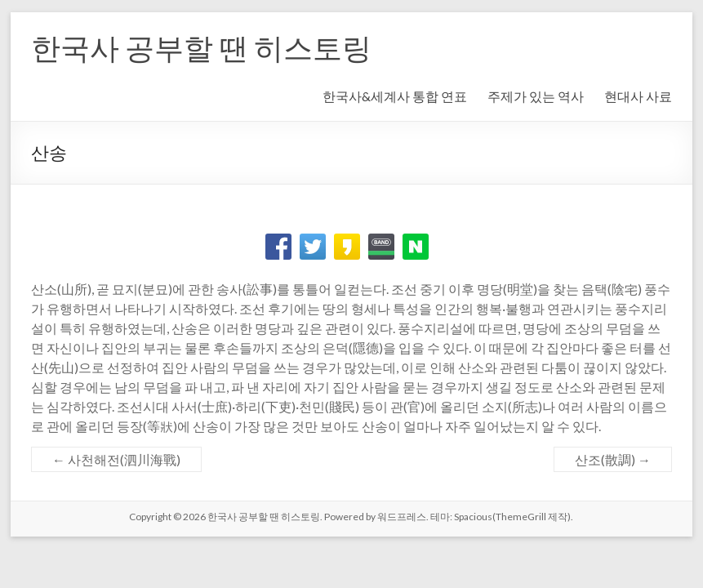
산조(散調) (613, 459)
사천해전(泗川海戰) (116, 459)
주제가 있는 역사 (536, 96)
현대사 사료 (638, 96)
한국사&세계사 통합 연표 (395, 96)
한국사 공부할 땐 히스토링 (201, 47)
